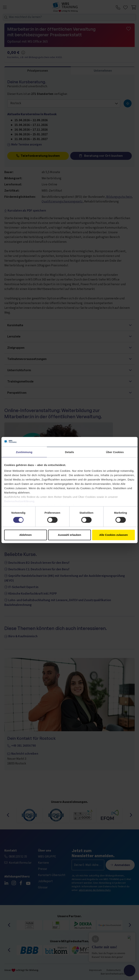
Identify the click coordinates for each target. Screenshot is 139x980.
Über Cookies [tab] (115, 452)
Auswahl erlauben (69, 535)
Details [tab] (69, 452)
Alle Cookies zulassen (113, 535)
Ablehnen (26, 535)
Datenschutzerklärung (19, 501)
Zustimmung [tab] (24, 452)
